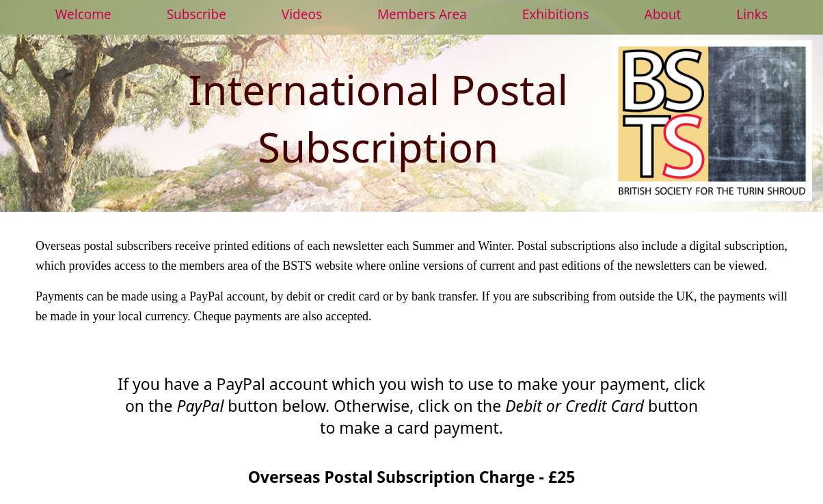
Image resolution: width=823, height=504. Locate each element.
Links (752, 14)
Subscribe (197, 14)
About (662, 14)
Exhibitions (556, 14)
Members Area (422, 14)
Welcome (83, 14)
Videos (302, 14)
